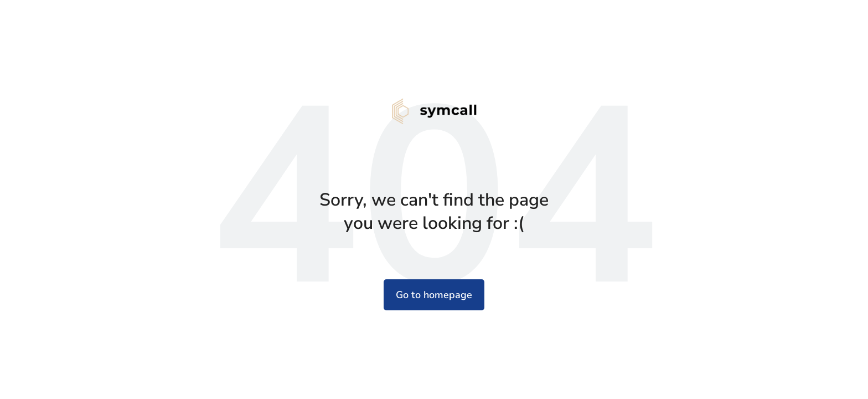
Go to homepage (434, 295)
